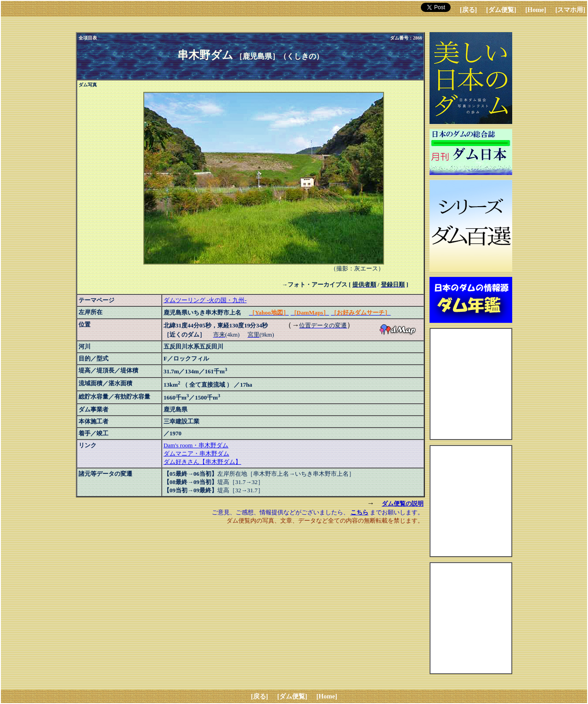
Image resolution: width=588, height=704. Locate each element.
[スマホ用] (570, 10)
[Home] (536, 10)
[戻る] (468, 10)
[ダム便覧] (501, 10)
